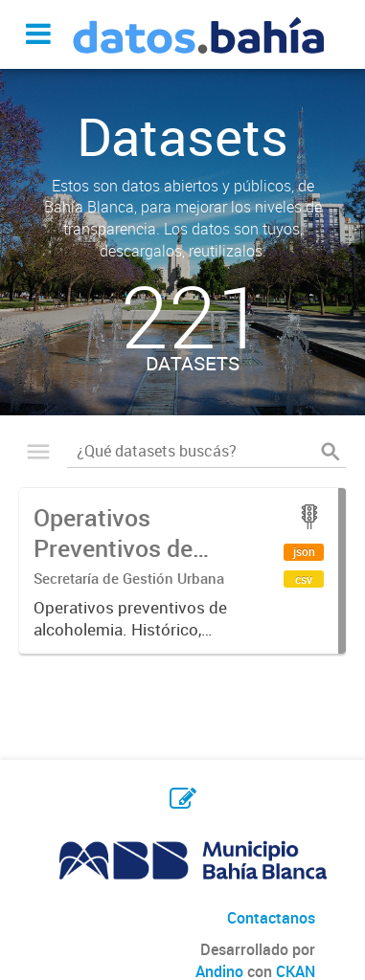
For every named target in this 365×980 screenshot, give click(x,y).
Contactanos (271, 918)
